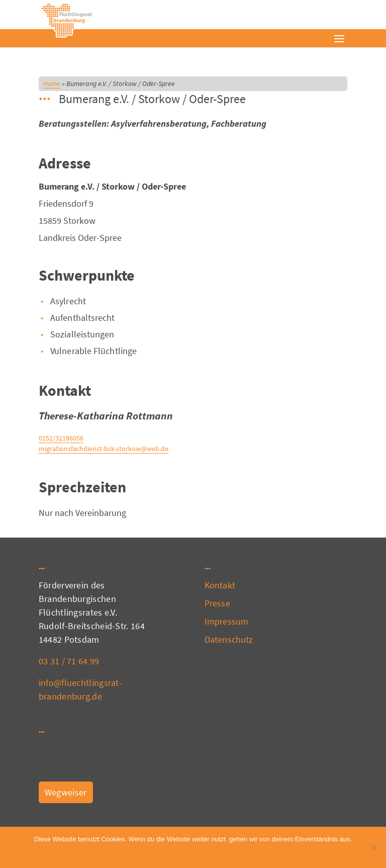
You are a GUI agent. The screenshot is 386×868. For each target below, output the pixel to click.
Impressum (226, 621)
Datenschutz (229, 639)
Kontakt (220, 585)
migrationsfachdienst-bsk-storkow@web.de (104, 449)
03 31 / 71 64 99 (69, 661)
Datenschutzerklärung (210, 852)
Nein (166, 852)
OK (150, 852)
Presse (217, 603)
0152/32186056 (61, 438)
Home (52, 83)
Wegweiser (66, 792)
